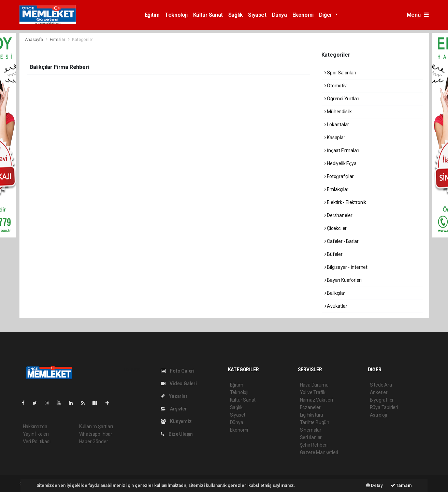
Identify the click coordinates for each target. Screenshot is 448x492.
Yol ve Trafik (313, 392)
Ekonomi (303, 15)
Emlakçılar (337, 189)
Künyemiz (176, 421)
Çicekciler (336, 228)
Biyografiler (382, 400)
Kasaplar (335, 138)
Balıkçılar (335, 293)
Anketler (379, 392)
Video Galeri (179, 384)
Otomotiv (336, 86)
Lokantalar (337, 125)
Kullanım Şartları (96, 426)
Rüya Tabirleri (384, 407)
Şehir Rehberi (314, 445)
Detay (374, 485)
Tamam (401, 485)
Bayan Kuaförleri (343, 280)
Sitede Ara (381, 385)
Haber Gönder (94, 442)
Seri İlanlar (311, 437)
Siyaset (257, 15)
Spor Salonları (340, 73)
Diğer (326, 15)
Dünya (279, 15)
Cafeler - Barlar (342, 241)
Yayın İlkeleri (36, 434)
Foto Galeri (178, 371)
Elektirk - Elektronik (345, 202)
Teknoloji (176, 15)
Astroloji (378, 415)
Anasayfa (34, 39)
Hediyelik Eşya (341, 163)
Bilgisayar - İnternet (346, 267)
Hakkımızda (35, 426)
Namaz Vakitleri (316, 400)
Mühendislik (338, 112)
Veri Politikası (37, 442)
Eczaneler (310, 407)
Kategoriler (82, 39)
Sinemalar (311, 430)
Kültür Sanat (208, 15)
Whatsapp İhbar (96, 434)
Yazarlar (174, 396)
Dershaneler (339, 215)
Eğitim (152, 15)
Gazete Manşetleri (319, 452)
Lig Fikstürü (312, 415)
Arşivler (174, 409)
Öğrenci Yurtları (342, 99)
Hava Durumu (314, 385)
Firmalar (57, 39)
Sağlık (236, 15)
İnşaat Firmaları (342, 150)
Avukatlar (336, 306)
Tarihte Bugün (315, 422)
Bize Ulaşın (177, 434)
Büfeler (334, 254)
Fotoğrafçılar (339, 176)
